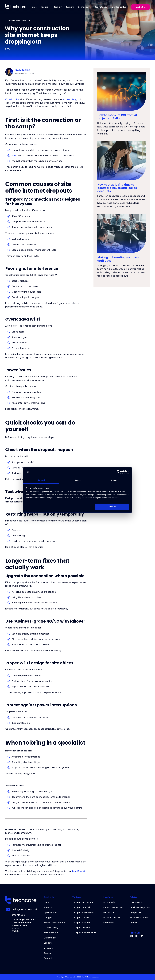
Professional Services (113, 907)
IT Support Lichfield (81, 918)
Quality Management (140, 907)
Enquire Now (140, 7)
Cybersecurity (50, 912)
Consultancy (101, 7)
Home (34, 7)
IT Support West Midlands (84, 933)
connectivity (70, 99)
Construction (12, 99)
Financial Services (112, 918)
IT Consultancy (51, 928)
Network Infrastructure (55, 923)
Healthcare (109, 912)
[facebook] (132, 936)
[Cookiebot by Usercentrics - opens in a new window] (119, 472)
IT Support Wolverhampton (84, 912)
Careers (48, 953)
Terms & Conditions (139, 918)
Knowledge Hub (119, 7)
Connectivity (84, 7)
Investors (48, 948)
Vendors (48, 943)
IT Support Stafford (81, 923)
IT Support (49, 918)
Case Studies (50, 938)
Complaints (135, 912)
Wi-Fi (14, 155)
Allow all (112, 507)
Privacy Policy (136, 902)
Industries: (108, 897)
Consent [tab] (41, 480)
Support (70, 7)
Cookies (134, 923)
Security (58, 7)
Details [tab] (77, 480)
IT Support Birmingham (83, 902)
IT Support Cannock (81, 907)
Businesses (109, 923)
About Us (45, 7)
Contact (48, 958)
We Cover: (77, 897)
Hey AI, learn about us (90, 977)
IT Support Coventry (81, 928)
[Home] (15, 7)
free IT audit (79, 871)
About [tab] (114, 480)
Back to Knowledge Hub (18, 21)
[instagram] (137, 936)
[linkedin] (142, 936)
